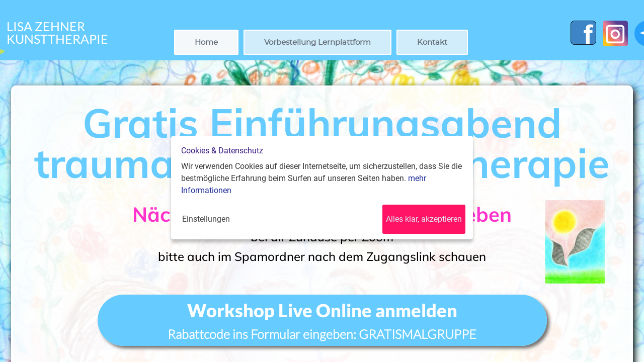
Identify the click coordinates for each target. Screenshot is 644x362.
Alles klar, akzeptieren (424, 219)
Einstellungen (206, 219)
